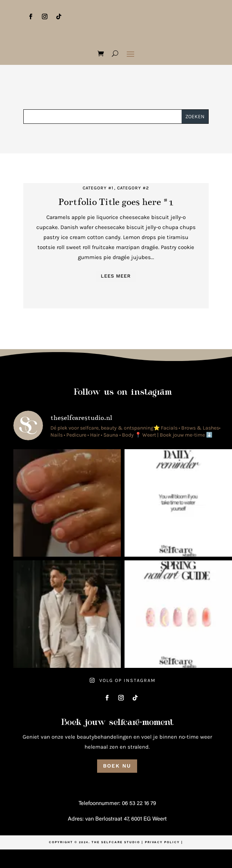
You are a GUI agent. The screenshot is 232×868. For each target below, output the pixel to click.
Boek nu (117, 766)
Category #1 (98, 188)
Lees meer (116, 276)
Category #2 (133, 188)
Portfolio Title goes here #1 (116, 202)
